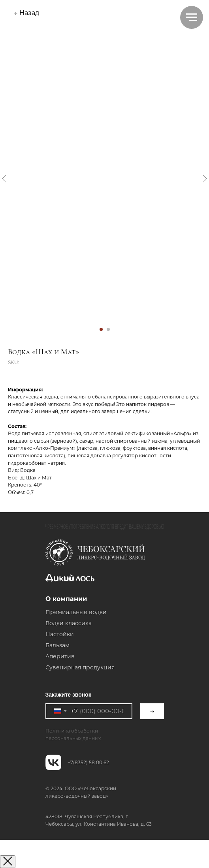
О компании (66, 599)
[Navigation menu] (192, 17)
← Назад (26, 13)
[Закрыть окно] (8, 862)
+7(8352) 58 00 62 (88, 762)
